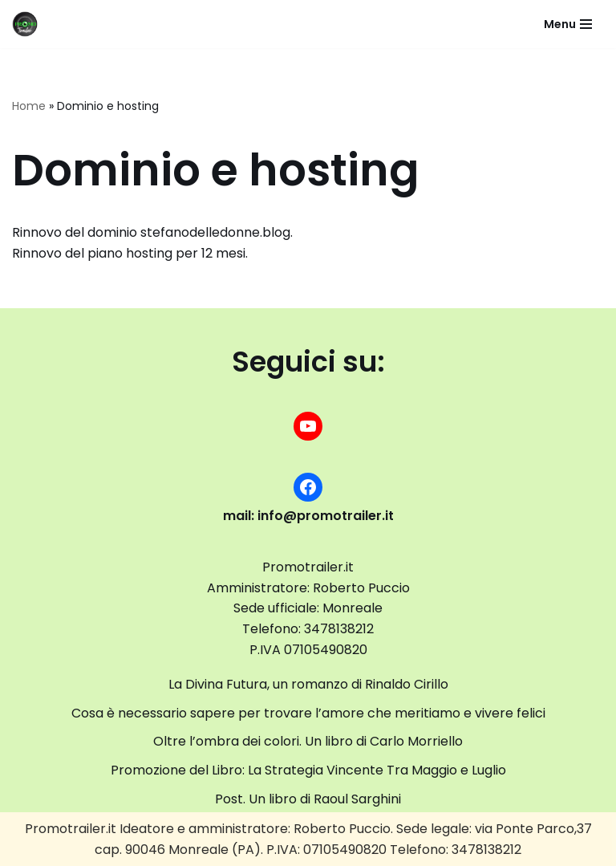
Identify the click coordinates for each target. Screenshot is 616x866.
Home (29, 106)
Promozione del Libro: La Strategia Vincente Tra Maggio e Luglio (308, 770)
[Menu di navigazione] (568, 24)
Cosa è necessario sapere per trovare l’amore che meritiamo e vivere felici (308, 713)
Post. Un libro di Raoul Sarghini (308, 799)
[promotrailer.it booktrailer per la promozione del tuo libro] (25, 24)
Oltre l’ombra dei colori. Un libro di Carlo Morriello (308, 741)
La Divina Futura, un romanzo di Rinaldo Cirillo (308, 684)
